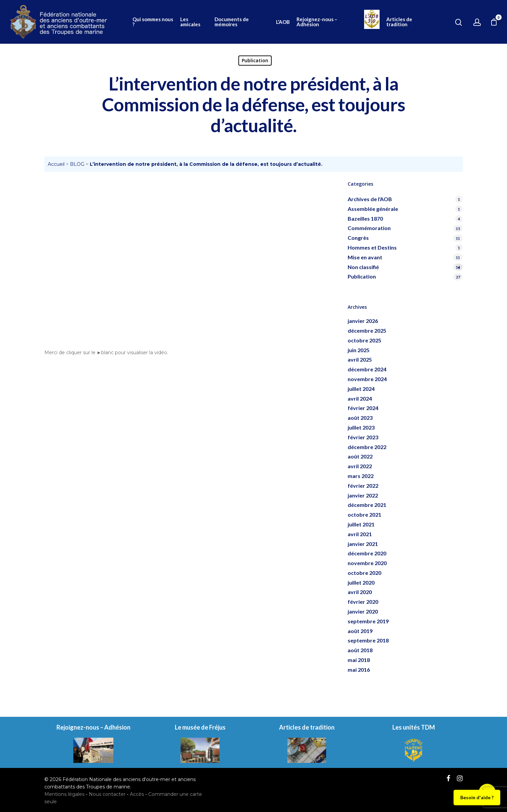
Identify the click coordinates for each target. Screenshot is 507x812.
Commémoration (369, 228)
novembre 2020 (367, 563)
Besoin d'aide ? (477, 797)
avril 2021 (360, 534)
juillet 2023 (361, 427)
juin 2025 (359, 350)
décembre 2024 (367, 369)
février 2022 (363, 486)
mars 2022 (361, 476)
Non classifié (405, 267)
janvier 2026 (363, 321)
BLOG (77, 164)
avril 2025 (360, 359)
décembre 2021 (367, 505)
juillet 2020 (361, 582)
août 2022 (360, 456)
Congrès (358, 238)
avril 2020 (360, 592)
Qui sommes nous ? (153, 22)
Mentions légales (64, 794)
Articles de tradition (399, 22)
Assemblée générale (373, 209)
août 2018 (360, 650)
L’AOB (283, 22)
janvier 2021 (363, 544)
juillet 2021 (361, 524)
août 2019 (360, 631)
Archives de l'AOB (370, 199)
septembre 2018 (368, 640)
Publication (255, 60)
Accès (137, 794)
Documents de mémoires (232, 22)
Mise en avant (365, 257)
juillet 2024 (361, 389)
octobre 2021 (364, 514)
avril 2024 (360, 398)
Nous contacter (107, 794)
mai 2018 (359, 660)
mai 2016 (359, 670)
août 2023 (360, 418)
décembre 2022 (367, 447)
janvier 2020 (363, 611)
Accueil (56, 164)
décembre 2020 (367, 553)
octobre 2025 (364, 340)
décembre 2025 (367, 330)
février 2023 (363, 437)
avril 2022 (360, 466)
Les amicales (190, 22)
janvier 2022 (363, 495)
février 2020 (363, 602)
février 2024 (363, 408)
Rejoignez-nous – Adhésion (317, 22)
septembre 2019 (368, 621)
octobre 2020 (364, 573)
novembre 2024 (367, 379)
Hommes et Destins (372, 247)
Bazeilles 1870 (365, 218)
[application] (188, 261)
